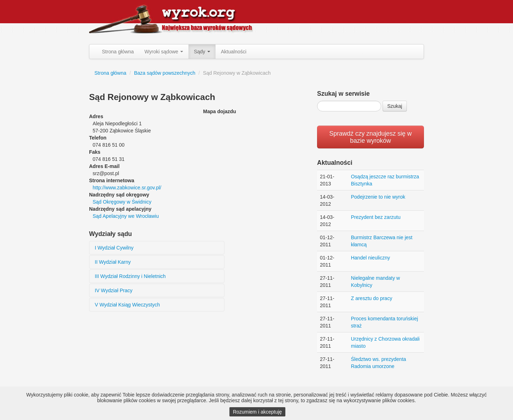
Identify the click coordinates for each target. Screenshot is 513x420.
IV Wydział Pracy (114, 290)
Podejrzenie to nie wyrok (378, 197)
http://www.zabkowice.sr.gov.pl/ (127, 188)
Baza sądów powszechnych (165, 73)
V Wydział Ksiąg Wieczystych (127, 305)
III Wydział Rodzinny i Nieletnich (130, 276)
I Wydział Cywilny (114, 248)
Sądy (202, 52)
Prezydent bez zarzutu (376, 217)
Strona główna (118, 52)
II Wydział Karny (113, 262)
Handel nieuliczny (370, 258)
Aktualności (234, 52)
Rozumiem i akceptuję (258, 412)
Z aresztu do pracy (372, 298)
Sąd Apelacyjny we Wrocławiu (126, 216)
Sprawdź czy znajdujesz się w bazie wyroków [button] (370, 137)
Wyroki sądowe (164, 52)
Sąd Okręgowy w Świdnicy (122, 202)
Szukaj (395, 106)
